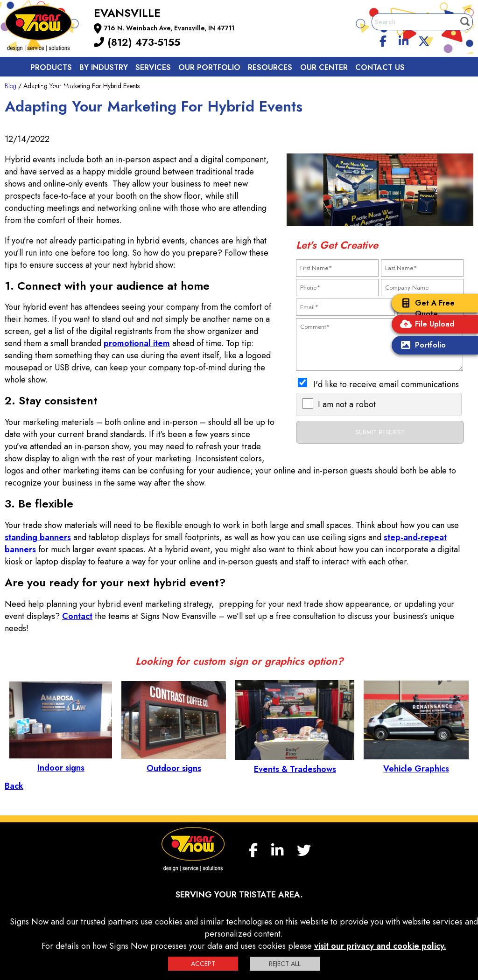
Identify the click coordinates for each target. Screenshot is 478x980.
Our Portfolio (209, 67)
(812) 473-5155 (137, 42)
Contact (77, 616)
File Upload (425, 325)
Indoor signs (61, 762)
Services (153, 67)
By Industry (104, 67)
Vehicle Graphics (416, 763)
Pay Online (53, 88)
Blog (11, 86)
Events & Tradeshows (295, 763)
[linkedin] (404, 40)
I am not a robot (347, 404)
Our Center (324, 67)
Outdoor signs (174, 762)
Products (51, 67)
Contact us (380, 67)
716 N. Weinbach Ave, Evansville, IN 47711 (169, 28)
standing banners (38, 537)
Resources (270, 67)
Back (14, 786)
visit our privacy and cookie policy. (380, 946)
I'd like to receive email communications (386, 384)
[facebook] (383, 40)
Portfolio (421, 346)
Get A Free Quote (425, 308)
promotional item (137, 343)
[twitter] (424, 40)
